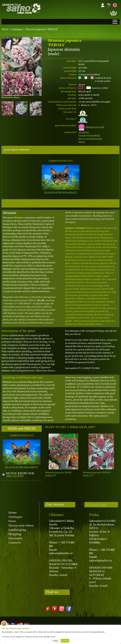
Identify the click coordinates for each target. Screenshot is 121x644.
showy (82, 142)
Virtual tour (96, 504)
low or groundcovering (90, 139)
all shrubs (84, 132)
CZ (108, 5)
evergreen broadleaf (89, 135)
